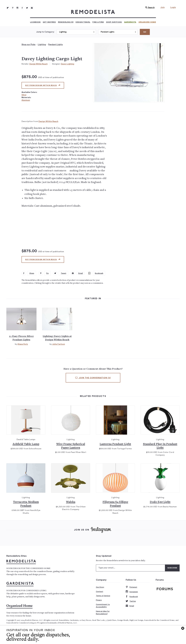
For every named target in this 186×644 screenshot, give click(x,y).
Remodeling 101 (66, 22)
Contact (100, 591)
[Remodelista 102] (17, 8)
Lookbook (35, 22)
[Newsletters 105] (32, 8)
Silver (24, 95)
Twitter (131, 601)
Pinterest (131, 587)
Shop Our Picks (114, 22)
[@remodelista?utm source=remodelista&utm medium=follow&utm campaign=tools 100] (8, 8)
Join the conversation (93, 378)
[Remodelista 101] (13, 8)
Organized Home (147, 22)
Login (173, 7)
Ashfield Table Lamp (26, 444)
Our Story (100, 587)
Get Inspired (49, 22)
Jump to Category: (45, 32)
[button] (149, 8)
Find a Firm (98, 22)
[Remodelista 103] (22, 8)
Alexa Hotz (23, 344)
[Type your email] (130, 568)
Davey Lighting (67, 64)
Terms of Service (103, 596)
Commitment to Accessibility (103, 606)
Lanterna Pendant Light (115, 444)
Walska (71, 502)
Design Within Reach (38, 64)
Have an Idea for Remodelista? (103, 613)
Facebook (132, 597)
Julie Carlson (59, 344)
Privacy (99, 600)
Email (130, 606)
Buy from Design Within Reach (43, 85)
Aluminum (26, 100)
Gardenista (130, 22)
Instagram (132, 592)
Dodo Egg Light (160, 502)
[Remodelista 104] (27, 8)
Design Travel (83, 22)
